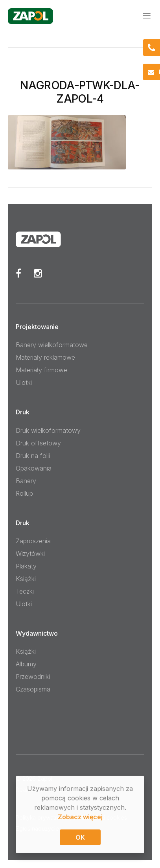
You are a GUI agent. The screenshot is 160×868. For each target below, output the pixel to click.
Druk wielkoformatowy (48, 430)
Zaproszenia (33, 541)
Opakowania (34, 468)
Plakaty (26, 566)
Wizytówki (30, 554)
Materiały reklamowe (45, 357)
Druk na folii (33, 456)
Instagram (38, 273)
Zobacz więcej (80, 817)
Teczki (25, 591)
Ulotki (24, 383)
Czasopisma (33, 689)
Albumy (26, 664)
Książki (26, 579)
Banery (26, 481)
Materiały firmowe (41, 370)
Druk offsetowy (38, 443)
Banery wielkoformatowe (52, 345)
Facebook (18, 273)
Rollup (24, 493)
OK (80, 838)
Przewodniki (33, 677)
